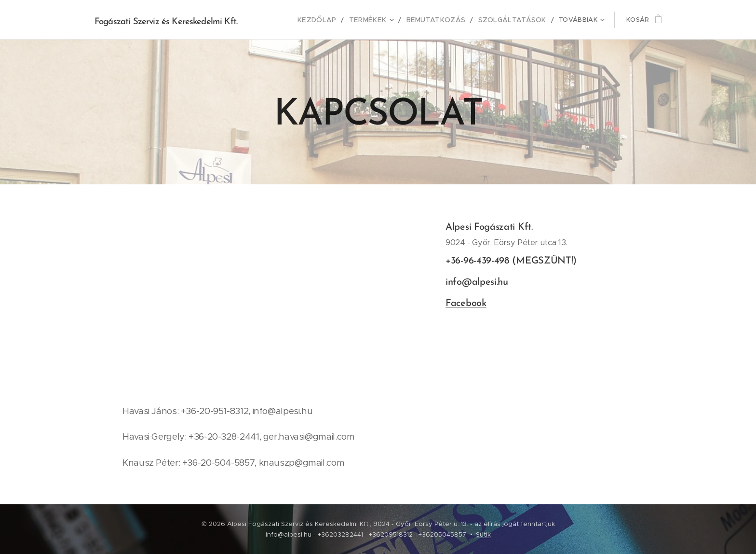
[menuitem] (282, 20)
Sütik (483, 534)
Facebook (466, 304)
